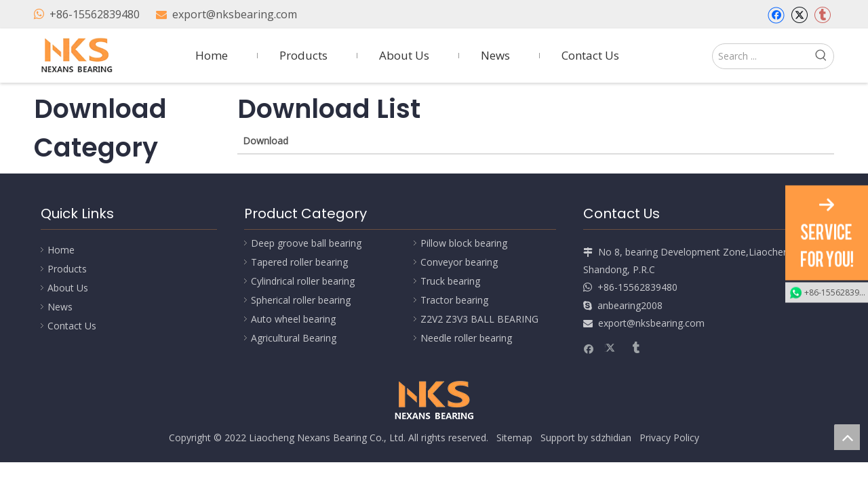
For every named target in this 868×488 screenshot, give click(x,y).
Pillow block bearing (464, 243)
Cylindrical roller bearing (303, 281)
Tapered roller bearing (299, 262)
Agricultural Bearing (294, 338)
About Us (68, 288)
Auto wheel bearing (293, 319)
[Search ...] (761, 56)
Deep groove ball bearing (306, 243)
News (60, 307)
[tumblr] (822, 15)
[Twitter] (799, 15)
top (847, 437)
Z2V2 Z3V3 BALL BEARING (479, 319)
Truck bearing (450, 281)
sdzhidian (611, 438)
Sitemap (514, 438)
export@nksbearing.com (235, 14)
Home (61, 250)
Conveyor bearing (459, 262)
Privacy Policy (669, 438)
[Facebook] (776, 15)
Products (67, 269)
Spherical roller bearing (301, 300)
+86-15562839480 (95, 14)
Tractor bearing (454, 300)
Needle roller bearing (466, 338)
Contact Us (72, 326)
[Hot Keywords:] (821, 56)
